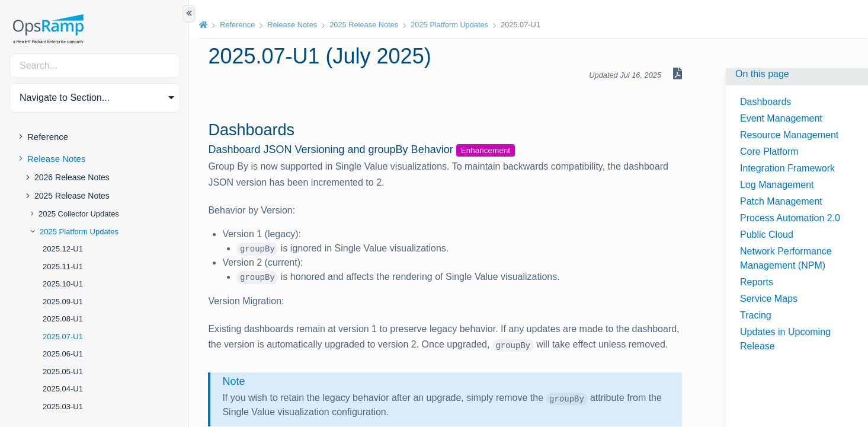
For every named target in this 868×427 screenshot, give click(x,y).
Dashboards (765, 102)
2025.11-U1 (63, 267)
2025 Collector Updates (79, 214)
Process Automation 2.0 (790, 218)
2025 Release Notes (72, 196)
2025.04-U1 (63, 389)
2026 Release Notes (72, 177)
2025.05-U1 (63, 372)
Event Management (781, 118)
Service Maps (769, 299)
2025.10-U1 (63, 284)
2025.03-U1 (63, 407)
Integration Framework (787, 168)
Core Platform (769, 152)
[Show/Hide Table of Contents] (189, 14)
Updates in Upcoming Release (785, 339)
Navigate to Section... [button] (65, 98)
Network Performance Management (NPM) (786, 258)
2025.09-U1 (63, 302)
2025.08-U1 (63, 319)
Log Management (777, 185)
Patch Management (781, 201)
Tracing (756, 315)
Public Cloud (767, 235)
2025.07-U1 (63, 337)
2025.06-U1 (63, 354)
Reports (757, 282)
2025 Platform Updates (79, 232)
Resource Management (789, 135)
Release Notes (56, 159)
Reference (48, 137)
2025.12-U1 (63, 249)
